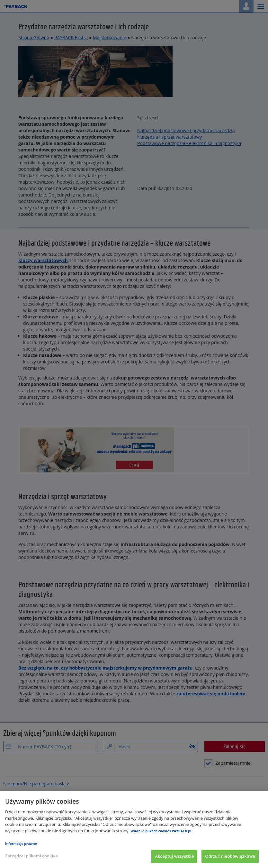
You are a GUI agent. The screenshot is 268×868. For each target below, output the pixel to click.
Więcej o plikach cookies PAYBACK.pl (161, 831)
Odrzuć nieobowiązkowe (230, 856)
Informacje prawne (21, 844)
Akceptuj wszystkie (174, 856)
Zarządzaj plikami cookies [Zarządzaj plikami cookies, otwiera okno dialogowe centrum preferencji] (31, 856)
